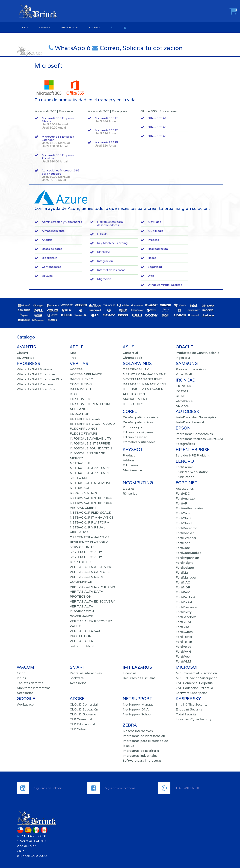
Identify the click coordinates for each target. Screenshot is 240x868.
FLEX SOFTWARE (84, 433)
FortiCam (183, 513)
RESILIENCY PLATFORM (89, 542)
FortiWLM (183, 661)
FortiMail (183, 572)
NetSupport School (137, 714)
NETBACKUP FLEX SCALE (90, 512)
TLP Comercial (81, 719)
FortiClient (184, 518)
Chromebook (132, 358)
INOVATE (183, 391)
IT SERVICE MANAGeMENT (144, 389)
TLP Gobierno (80, 729)
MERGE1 (77, 458)
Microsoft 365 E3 (123, 120)
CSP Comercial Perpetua (194, 683)
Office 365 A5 (159, 136)
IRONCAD (183, 386)
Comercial (130, 353)
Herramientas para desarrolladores (154, 223)
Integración (149, 261)
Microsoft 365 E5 (123, 132)
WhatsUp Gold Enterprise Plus (39, 379)
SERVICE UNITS (82, 547)
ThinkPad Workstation (192, 472)
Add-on (128, 460)
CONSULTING (81, 384)
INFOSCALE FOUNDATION (91, 448)
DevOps (75, 276)
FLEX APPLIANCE (84, 429)
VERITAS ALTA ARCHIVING (91, 567)
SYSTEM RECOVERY (86, 552)
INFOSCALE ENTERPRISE (90, 443)
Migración (148, 279)
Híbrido (146, 234)
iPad (73, 358)
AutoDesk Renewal (190, 422)
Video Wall (184, 374)
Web (179, 276)
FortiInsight (184, 563)
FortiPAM (183, 592)
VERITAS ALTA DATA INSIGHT (94, 587)
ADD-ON (183, 406)
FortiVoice (183, 647)
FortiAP (181, 503)
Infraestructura (70, 28)
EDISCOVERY (80, 399)
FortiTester (184, 637)
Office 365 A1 (159, 118)
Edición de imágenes (138, 432)
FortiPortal (184, 602)
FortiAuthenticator (189, 508)
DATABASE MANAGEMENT (145, 384)
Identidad (147, 252)
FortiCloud (184, 523)
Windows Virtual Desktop (193, 285)
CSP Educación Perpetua (194, 688)
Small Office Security (192, 704)
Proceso (181, 240)
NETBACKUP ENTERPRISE (91, 498)
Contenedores (79, 267)
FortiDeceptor (186, 528)
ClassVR (23, 353)
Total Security (186, 714)
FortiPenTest (185, 597)
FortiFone (183, 543)
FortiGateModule (189, 553)
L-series (129, 489)
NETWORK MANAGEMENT (144, 374)
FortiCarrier (184, 467)
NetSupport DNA (136, 709)
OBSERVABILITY (136, 369)
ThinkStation (185, 477)
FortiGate (183, 548)
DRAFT (181, 396)
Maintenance (132, 470)
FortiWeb (183, 656)
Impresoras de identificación (144, 736)
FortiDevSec (185, 533)
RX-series (130, 493)
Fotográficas (185, 444)
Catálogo (95, 28)
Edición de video (135, 437)
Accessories (185, 489)
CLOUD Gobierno (83, 714)
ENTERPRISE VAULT (86, 419)
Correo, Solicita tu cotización (150, 48)
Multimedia (183, 231)
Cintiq (21, 673)
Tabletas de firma (30, 683)
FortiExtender (186, 538)
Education (130, 465)
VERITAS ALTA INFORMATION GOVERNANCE (82, 611)
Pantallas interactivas (86, 673)
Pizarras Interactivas (191, 369)
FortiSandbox (186, 617)
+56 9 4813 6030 (33, 836)
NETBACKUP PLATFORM (90, 522)
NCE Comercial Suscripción (196, 673)
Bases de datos (80, 249)
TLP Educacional (82, 724)
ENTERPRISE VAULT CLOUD (92, 424)
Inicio (25, 28)
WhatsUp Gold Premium (35, 384)
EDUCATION (80, 414)
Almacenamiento (81, 231)
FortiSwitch (184, 632)
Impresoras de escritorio (141, 751)
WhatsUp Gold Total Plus (36, 389)
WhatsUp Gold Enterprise (36, 374)
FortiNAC (183, 582)
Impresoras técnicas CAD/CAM (199, 439)
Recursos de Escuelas (139, 678)
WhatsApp (79, 48)
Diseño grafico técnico (140, 422)
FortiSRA (183, 627)
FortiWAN (183, 651)
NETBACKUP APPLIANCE (90, 468)
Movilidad (182, 222)
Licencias (130, 673)
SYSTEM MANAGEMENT (142, 379)
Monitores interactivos (34, 688)
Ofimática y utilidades (139, 442)
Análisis (75, 240)
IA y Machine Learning (156, 243)
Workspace (25, 704)
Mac (73, 353)
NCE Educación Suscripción (196, 678)
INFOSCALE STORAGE (87, 453)
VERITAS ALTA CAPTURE (90, 572)
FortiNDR (183, 587)
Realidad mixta (186, 249)
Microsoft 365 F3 (123, 144)
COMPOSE (184, 401)
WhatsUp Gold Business (35, 369)
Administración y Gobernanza (90, 222)
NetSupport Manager (139, 704)
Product (129, 455)
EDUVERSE (26, 358)
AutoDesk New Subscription (197, 417)
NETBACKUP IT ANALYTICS (92, 517)
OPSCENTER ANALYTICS (90, 537)
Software (44, 28)
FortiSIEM (183, 622)
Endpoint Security (189, 709)
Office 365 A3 (159, 127)
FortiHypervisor (187, 558)
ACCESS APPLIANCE (86, 374)
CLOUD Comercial (84, 704)
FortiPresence (186, 607)
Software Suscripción (192, 693)
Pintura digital (133, 427)
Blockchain (77, 258)
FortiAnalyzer (186, 498)
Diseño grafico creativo (140, 417)
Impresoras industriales (140, 756)
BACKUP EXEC (81, 379)
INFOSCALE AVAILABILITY (91, 438)
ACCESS (76, 369)
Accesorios (25, 693)
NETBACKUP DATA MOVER (92, 483)
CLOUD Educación (84, 709)
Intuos (21, 678)
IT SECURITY (133, 404)
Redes (180, 258)
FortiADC (183, 493)
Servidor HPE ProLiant (193, 455)
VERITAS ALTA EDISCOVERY (92, 601)
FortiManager (186, 577)
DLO (73, 394)
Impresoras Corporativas (194, 434)
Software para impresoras (142, 760)
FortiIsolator (185, 568)
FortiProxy (184, 612)
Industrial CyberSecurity (194, 719)
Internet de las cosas (155, 270)
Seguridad (183, 267)
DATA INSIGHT (81, 389)
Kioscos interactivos (138, 731)
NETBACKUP (80, 463)
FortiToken (184, 642)
